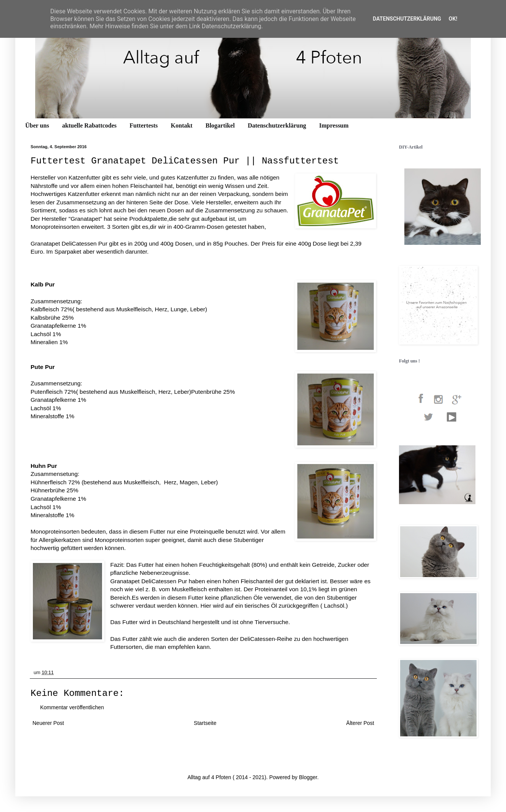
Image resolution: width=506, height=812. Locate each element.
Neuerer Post (48, 723)
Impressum (334, 125)
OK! (453, 19)
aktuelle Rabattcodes (89, 125)
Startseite (205, 723)
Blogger (308, 777)
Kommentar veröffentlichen (72, 707)
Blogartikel (220, 125)
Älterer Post (360, 723)
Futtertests (144, 125)
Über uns (37, 125)
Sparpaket (68, 252)
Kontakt (182, 125)
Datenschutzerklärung (277, 125)
